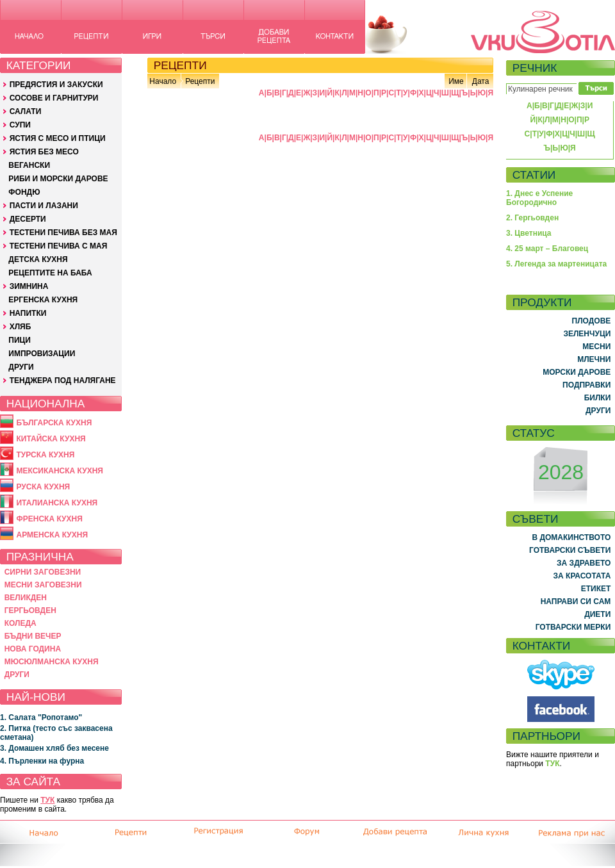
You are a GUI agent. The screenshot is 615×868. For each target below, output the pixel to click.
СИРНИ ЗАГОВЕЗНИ (43, 572)
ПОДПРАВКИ (586, 385)
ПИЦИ (20, 340)
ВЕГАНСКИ (29, 165)
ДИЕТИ (597, 614)
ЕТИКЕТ (596, 589)
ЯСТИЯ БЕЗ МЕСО (44, 152)
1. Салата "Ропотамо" (41, 717)
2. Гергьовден (532, 218)
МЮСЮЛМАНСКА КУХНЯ (52, 662)
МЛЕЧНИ (594, 359)
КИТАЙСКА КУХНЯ (51, 439)
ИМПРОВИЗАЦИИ (42, 354)
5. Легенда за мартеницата (556, 264)
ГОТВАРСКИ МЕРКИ (573, 627)
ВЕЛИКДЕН (26, 598)
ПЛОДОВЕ (592, 321)
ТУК (47, 800)
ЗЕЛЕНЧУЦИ (587, 334)
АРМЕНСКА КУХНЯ (52, 535)
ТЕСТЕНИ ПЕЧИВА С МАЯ (59, 246)
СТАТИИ (534, 175)
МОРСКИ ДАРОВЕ (577, 372)
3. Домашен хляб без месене (54, 748)
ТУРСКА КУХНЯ (45, 455)
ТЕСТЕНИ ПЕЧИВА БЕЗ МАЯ (63, 233)
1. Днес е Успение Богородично (539, 198)
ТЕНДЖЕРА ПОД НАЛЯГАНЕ (63, 381)
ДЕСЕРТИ (28, 219)
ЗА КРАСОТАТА (582, 576)
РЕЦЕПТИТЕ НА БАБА (50, 273)
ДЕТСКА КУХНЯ (38, 259)
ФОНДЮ (24, 192)
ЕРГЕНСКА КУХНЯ (43, 300)
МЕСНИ (596, 347)
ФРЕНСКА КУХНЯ (49, 519)
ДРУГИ (21, 367)
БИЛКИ (598, 398)
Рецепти (200, 81)
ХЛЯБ (20, 327)
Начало (163, 81)
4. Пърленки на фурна (42, 761)
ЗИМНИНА (29, 286)
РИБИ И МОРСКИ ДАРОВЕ (58, 179)
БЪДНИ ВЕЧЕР (33, 636)
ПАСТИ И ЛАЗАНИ (44, 206)
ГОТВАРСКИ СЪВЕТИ (570, 550)
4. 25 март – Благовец (547, 249)
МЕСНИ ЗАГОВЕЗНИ (43, 585)
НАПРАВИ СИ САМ (576, 602)
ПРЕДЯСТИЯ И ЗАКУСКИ (56, 85)
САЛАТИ (26, 111)
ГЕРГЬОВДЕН (30, 610)
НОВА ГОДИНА (33, 649)
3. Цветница (529, 233)
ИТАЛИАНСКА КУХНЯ (57, 503)
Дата (481, 81)
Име (456, 81)
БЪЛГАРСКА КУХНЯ (54, 423)
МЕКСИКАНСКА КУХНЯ (60, 471)
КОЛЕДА (20, 623)
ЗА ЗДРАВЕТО (584, 563)
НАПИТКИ (28, 313)
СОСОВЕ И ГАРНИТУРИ (54, 98)
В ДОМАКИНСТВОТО (571, 537)
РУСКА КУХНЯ (43, 487)
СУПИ (20, 125)
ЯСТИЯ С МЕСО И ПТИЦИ (58, 138)
